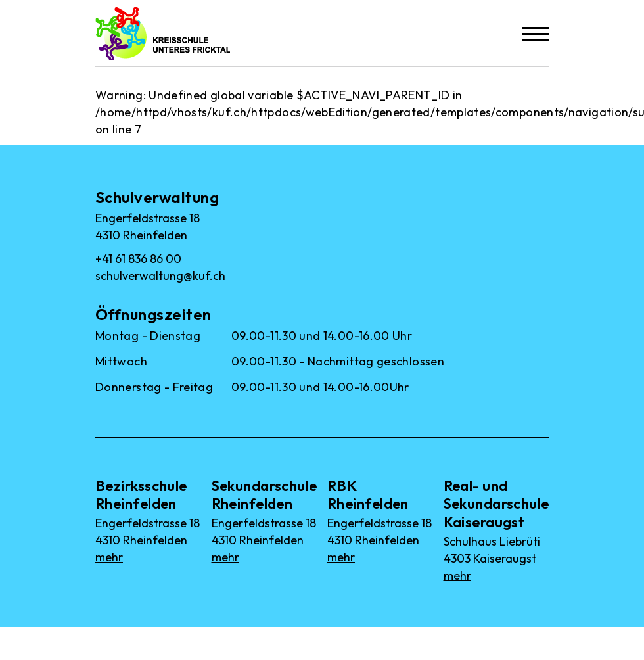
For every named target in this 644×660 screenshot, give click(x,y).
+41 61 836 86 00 (138, 259)
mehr (109, 557)
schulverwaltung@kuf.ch (160, 276)
